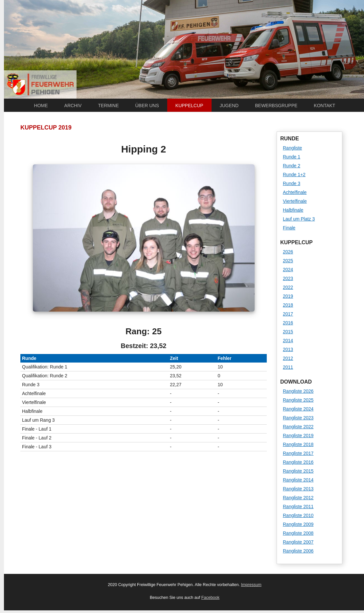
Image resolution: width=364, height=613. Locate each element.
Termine (108, 106)
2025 (288, 261)
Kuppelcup (189, 106)
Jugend (229, 106)
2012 (288, 358)
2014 (288, 341)
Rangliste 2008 (298, 533)
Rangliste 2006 (298, 551)
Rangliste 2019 (298, 436)
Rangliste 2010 (298, 515)
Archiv (73, 106)
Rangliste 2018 (298, 444)
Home (41, 106)
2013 (288, 349)
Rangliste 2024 (298, 409)
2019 (288, 296)
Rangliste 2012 (298, 498)
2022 (288, 287)
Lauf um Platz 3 (299, 219)
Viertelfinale (295, 201)
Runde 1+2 (294, 175)
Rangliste (292, 148)
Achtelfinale (295, 192)
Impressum (251, 585)
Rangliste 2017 (298, 453)
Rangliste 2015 (298, 471)
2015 (288, 332)
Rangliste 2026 (298, 391)
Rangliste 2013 (298, 489)
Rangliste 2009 (298, 524)
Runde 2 (292, 166)
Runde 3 (292, 183)
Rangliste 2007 (298, 542)
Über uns (147, 106)
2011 (288, 367)
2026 (288, 252)
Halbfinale (293, 210)
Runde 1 (292, 157)
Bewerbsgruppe (276, 106)
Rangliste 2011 (298, 507)
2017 (288, 314)
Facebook (210, 598)
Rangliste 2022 (298, 427)
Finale (289, 228)
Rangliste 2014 (298, 480)
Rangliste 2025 (298, 400)
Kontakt (324, 106)
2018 (288, 305)
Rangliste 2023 (298, 418)
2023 (288, 278)
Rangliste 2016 (298, 462)
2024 (288, 270)
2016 (288, 323)
